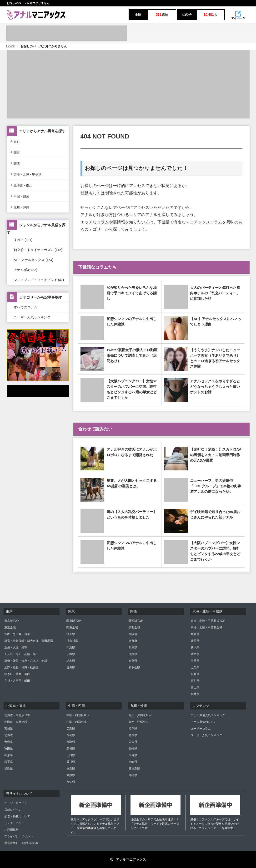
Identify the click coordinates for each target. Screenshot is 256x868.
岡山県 (71, 735)
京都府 (133, 641)
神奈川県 (72, 641)
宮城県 (9, 729)
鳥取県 (71, 742)
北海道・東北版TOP (17, 715)
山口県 (71, 755)
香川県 (71, 762)
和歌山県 (134, 667)
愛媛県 (71, 775)
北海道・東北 (21, 185)
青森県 (9, 742)
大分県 (133, 755)
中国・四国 (20, 196)
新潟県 (195, 647)
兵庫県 (133, 647)
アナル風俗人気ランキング (208, 715)
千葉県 (71, 647)
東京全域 (10, 627)
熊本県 (133, 735)
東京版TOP (11, 621)
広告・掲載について (17, 816)
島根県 (71, 749)
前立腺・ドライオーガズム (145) (38, 250)
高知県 (71, 782)
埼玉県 (71, 634)
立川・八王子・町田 (17, 681)
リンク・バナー (14, 823)
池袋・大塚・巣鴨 (16, 647)
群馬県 (71, 667)
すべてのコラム (25, 307)
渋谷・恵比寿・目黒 (17, 634)
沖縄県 (133, 775)
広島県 (71, 729)
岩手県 (9, 762)
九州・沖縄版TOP (140, 715)
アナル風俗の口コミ (204, 722)
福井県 (195, 694)
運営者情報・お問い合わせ (21, 843)
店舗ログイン (13, 810)
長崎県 (133, 749)
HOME (11, 46)
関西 (15, 163)
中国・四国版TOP (78, 715)
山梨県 (195, 667)
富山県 (195, 687)
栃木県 (71, 661)
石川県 (195, 681)
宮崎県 (133, 762)
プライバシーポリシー (19, 836)
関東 (15, 152)
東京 (15, 141)
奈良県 (133, 661)
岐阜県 (195, 654)
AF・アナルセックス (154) (34, 260)
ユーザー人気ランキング (32, 317)
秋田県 (9, 749)
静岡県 (195, 641)
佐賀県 (133, 742)
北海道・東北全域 (16, 722)
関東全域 (72, 627)
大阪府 (133, 634)
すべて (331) (23, 240)
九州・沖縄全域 (139, 722)
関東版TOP (74, 621)
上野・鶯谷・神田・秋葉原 (21, 667)
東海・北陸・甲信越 (26, 174)
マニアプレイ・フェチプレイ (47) (39, 280)
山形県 (9, 755)
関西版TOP (136, 621)
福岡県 (133, 729)
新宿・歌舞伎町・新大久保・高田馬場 (29, 641)
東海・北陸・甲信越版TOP (208, 621)
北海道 (9, 735)
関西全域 (134, 627)
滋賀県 (133, 654)
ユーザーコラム (201, 729)
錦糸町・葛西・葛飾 (17, 674)
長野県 (195, 674)
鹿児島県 (134, 769)
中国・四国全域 (76, 722)
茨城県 (71, 654)
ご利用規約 (11, 830)
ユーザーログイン (16, 803)
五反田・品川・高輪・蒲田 (21, 654)
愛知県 (195, 634)
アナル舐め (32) (26, 270)
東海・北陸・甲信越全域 (206, 627)
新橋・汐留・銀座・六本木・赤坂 (26, 661)
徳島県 (71, 769)
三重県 (195, 661)
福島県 (9, 769)
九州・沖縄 (20, 207)
